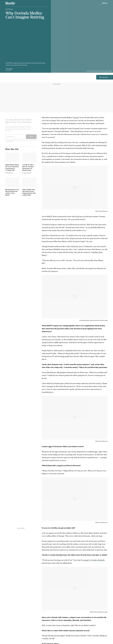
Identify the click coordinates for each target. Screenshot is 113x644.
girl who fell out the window (55, 636)
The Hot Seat (104, 77)
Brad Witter (10, 69)
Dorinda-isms (61, 555)
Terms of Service (32, 141)
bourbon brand (101, 145)
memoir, (83, 145)
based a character (77, 631)
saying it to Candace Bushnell (94, 560)
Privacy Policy (10, 143)
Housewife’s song (54, 465)
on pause (76, 117)
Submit (31, 138)
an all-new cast (80, 216)
